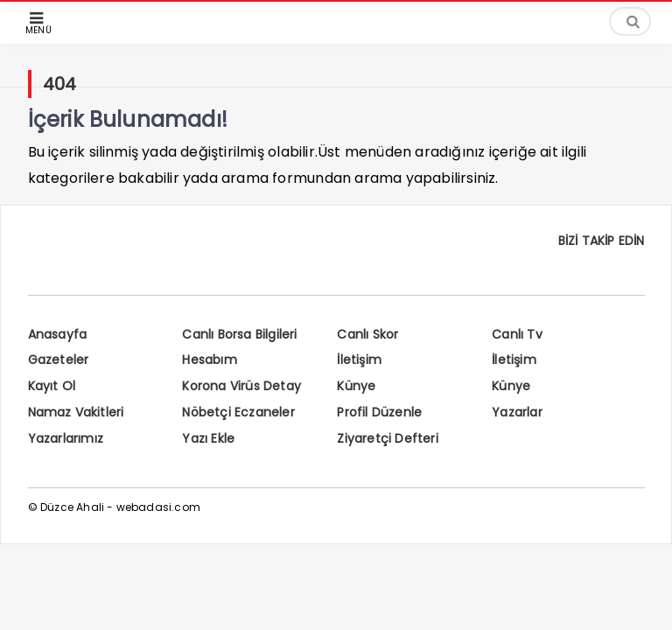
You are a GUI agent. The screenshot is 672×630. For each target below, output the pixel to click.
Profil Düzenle (379, 412)
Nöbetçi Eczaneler (238, 412)
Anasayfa (58, 334)
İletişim (359, 360)
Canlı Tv (517, 334)
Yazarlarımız (66, 438)
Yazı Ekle (208, 438)
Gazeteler (59, 360)
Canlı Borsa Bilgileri (239, 334)
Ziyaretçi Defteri (387, 438)
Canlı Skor (367, 334)
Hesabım (209, 360)
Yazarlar (517, 412)
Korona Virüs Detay (241, 386)
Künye (356, 386)
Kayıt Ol (52, 386)
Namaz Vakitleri (76, 412)
